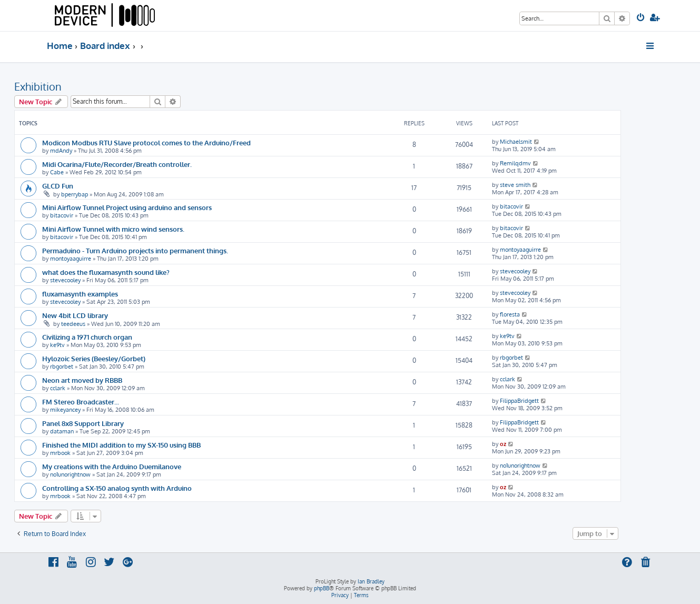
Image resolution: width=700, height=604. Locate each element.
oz (503, 444)
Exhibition (38, 86)
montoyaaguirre (71, 259)
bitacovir (62, 215)
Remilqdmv (515, 163)
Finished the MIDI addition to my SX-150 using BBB (121, 445)
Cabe (57, 172)
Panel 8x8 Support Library (83, 423)
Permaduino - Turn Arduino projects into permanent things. (135, 250)
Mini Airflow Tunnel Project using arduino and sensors (127, 207)
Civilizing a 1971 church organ (87, 337)
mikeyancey (65, 410)
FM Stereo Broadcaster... (81, 402)
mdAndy (61, 151)
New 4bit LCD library (75, 315)
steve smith (515, 185)
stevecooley (65, 280)
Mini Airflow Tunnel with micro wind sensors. (113, 229)
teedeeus (73, 324)
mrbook (60, 453)
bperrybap (75, 194)
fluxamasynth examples (80, 294)
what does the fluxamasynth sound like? (106, 272)
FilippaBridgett (519, 401)
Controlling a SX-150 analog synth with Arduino (117, 488)
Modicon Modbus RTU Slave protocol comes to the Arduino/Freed (146, 142)
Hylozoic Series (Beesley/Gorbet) (94, 358)
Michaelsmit (516, 142)
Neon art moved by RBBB (82, 380)
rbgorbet (62, 367)
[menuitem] (641, 18)
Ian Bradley (371, 581)
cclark (58, 388)
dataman (62, 431)
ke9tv (57, 345)
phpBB (322, 588)
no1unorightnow (70, 474)
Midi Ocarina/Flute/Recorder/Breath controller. (117, 164)
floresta (510, 314)
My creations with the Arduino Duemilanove (112, 466)
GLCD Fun (58, 186)
